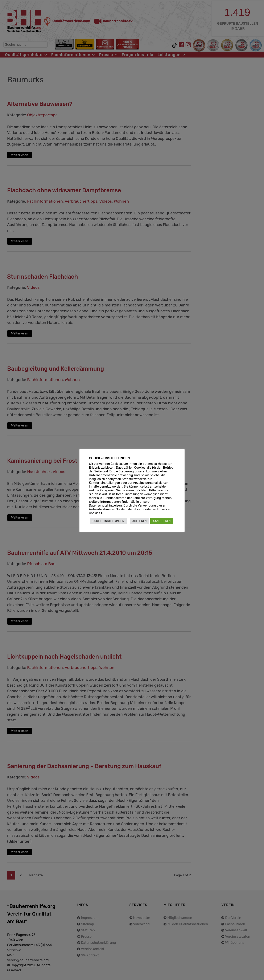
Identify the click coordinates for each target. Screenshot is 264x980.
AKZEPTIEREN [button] (162, 521)
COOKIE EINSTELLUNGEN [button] (108, 521)
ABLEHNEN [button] (140, 521)
